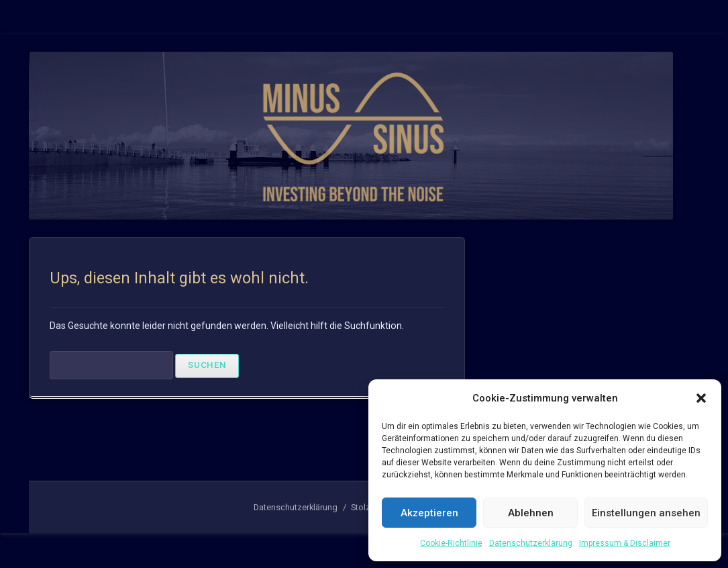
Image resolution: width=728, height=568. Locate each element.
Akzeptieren (429, 513)
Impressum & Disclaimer (625, 543)
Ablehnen (531, 513)
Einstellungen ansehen (646, 513)
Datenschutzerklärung (531, 543)
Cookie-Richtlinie (451, 543)
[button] (701, 398)
